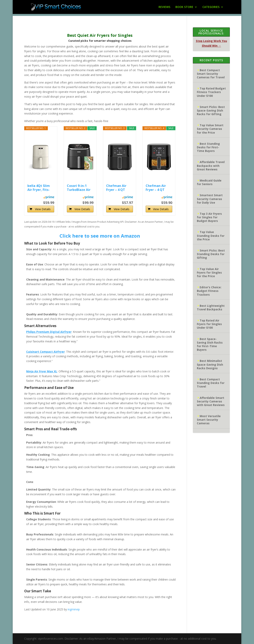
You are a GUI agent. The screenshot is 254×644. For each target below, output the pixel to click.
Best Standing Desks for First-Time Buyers (208, 147)
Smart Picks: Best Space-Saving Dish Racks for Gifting (211, 110)
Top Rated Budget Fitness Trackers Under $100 (211, 92)
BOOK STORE (184, 7)
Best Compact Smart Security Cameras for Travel (211, 74)
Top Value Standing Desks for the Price (211, 236)
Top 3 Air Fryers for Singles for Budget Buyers (209, 217)
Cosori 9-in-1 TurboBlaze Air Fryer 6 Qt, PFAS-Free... (80, 188)
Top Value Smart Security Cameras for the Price (210, 129)
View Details (43, 209)
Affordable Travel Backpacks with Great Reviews (211, 166)
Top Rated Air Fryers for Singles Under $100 (209, 324)
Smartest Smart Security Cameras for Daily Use (210, 199)
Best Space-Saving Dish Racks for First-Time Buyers (210, 344)
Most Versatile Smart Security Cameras (209, 420)
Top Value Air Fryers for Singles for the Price (209, 272)
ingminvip (74, 609)
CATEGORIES (211, 7)
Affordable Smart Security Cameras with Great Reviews (211, 401)
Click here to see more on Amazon (100, 236)
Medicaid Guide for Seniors (209, 182)
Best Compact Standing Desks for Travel (211, 383)
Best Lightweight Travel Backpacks (211, 307)
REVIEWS (164, 7)
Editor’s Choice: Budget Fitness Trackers (209, 291)
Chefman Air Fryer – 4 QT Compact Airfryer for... (117, 188)
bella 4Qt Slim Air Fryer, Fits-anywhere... (39, 188)
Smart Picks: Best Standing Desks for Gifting (211, 254)
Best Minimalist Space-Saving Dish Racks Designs (210, 364)
